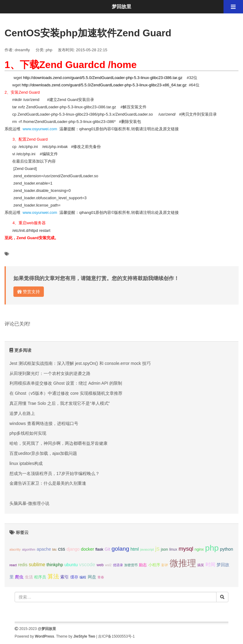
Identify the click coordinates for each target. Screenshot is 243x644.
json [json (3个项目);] (164, 549)
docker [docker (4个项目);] (88, 549)
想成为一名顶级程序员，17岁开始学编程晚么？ (55, 473)
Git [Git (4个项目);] (107, 549)
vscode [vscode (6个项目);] (87, 565)
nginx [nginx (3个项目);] (199, 549)
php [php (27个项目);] (212, 548)
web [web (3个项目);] (100, 565)
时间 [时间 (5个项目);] (210, 565)
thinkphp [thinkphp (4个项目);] (55, 565)
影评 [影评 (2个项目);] (165, 565)
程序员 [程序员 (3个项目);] (40, 577)
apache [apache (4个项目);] (44, 549)
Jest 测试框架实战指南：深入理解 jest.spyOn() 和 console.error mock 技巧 (80, 363)
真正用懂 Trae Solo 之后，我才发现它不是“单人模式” (60, 403)
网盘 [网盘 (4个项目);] (92, 577)
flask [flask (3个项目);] (99, 549)
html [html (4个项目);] (135, 549)
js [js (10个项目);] (157, 549)
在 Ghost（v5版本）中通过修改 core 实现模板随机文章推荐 (66, 393)
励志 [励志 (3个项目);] (143, 565)
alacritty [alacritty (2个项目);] (15, 549)
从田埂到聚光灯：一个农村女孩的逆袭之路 (50, 373)
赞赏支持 (29, 292)
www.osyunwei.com (40, 129)
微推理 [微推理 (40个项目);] (183, 563)
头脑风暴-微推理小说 (29, 503)
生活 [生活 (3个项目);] (29, 577)
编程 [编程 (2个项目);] (83, 577)
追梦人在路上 (22, 413)
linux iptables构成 (26, 463)
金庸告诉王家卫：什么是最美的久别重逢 (48, 483)
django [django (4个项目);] (73, 549)
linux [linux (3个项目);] (173, 549)
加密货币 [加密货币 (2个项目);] (131, 565)
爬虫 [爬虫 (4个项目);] (19, 577)
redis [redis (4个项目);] (23, 565)
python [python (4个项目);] (227, 549)
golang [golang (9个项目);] (120, 549)
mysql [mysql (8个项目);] (186, 549)
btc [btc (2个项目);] (55, 549)
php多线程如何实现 (28, 433)
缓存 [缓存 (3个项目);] (74, 577)
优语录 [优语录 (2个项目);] (118, 565)
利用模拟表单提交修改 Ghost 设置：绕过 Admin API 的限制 (66, 383)
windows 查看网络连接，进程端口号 (44, 423)
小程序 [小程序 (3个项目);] (154, 565)
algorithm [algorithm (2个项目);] (29, 549)
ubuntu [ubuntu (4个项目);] (71, 565)
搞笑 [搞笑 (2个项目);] (201, 565)
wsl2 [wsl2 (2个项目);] (108, 565)
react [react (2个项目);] (13, 565)
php (49, 50)
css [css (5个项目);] (61, 549)
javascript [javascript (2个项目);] (147, 549)
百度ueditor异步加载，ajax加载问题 (43, 453)
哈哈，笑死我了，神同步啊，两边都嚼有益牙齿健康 (58, 443)
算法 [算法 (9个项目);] (53, 576)
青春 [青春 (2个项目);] (101, 577)
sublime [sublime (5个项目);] (37, 565)
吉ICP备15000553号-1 (116, 636)
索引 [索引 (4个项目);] (65, 577)
